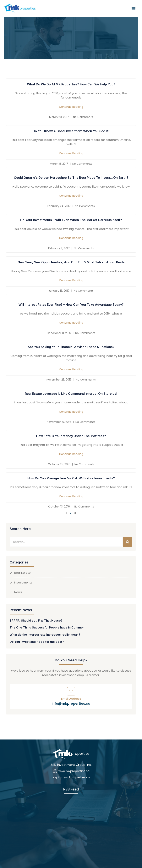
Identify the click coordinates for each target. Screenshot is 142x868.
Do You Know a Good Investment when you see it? (71, 131)
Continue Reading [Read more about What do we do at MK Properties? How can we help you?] (71, 107)
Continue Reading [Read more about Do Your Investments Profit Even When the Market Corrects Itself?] (71, 238)
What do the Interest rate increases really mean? (45, 635)
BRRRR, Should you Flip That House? (36, 621)
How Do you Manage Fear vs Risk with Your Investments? (71, 478)
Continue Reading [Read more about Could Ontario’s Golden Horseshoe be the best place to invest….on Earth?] (71, 196)
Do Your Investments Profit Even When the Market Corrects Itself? (71, 220)
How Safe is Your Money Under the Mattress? (71, 436)
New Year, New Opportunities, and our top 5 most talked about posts (71, 262)
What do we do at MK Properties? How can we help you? (71, 84)
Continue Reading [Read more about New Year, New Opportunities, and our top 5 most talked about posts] (71, 280)
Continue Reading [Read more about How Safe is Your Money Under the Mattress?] (71, 454)
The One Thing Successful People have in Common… (48, 627)
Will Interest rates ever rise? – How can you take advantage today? (71, 305)
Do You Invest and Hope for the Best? (37, 642)
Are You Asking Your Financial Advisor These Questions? (71, 347)
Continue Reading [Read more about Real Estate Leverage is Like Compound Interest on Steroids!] (71, 412)
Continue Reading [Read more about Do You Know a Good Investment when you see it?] (71, 153)
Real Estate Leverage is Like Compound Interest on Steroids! (71, 394)
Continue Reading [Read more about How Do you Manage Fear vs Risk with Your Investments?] (71, 496)
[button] (133, 9)
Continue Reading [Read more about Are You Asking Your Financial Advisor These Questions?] (71, 369)
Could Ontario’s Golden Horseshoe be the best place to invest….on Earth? (71, 178)
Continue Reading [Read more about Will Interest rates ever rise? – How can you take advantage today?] (71, 323)
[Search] (128, 542)
